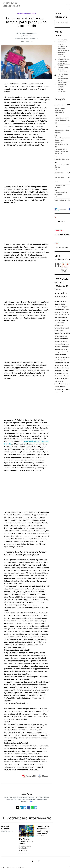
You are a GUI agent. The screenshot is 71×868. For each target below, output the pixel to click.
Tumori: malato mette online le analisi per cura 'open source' (43, 828)
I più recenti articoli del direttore (62, 166)
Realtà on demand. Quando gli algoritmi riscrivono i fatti (63, 69)
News (56, 182)
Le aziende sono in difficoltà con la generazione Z (63, 61)
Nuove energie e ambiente (60, 187)
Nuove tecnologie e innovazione (27, 12)
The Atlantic (17, 516)
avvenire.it (29, 34)
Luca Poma (27, 792)
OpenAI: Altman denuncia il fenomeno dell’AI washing (63, 77)
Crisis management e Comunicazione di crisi (62, 119)
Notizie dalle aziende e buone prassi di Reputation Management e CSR (62, 141)
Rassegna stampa (60, 200)
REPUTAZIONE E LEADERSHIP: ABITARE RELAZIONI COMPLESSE (63, 87)
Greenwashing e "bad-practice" (62, 132)
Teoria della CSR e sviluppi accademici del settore (61, 151)
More (31, 799)
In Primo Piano (59, 173)
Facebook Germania (5, 826)
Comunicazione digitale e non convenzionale (60, 111)
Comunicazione (59, 105)
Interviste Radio (59, 177)
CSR (56, 126)
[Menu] (68, 5)
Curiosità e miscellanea (62, 159)
